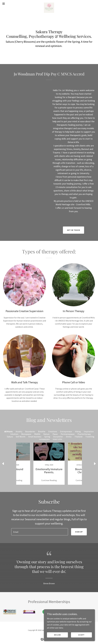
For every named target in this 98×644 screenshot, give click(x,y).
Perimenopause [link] (68, 434)
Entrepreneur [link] (66, 431)
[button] (8, 4)
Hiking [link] (78, 431)
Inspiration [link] (89, 431)
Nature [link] (46, 434)
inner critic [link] (57, 439)
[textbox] (40, 532)
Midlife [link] (37, 434)
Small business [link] (35, 437)
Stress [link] (69, 437)
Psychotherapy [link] (84, 434)
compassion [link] (44, 439)
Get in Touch (73, 230)
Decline (57, 635)
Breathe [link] (42, 431)
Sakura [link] (10, 437)
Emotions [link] (53, 431)
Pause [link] (55, 434)
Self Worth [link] (21, 437)
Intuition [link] (14, 434)
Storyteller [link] (58, 437)
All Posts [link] (8, 431)
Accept (81, 635)
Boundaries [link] (30, 431)
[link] (49, 4)
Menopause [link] (26, 434)
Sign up (79, 532)
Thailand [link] (78, 437)
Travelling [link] (90, 437)
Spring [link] (47, 437)
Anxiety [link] (19, 431)
